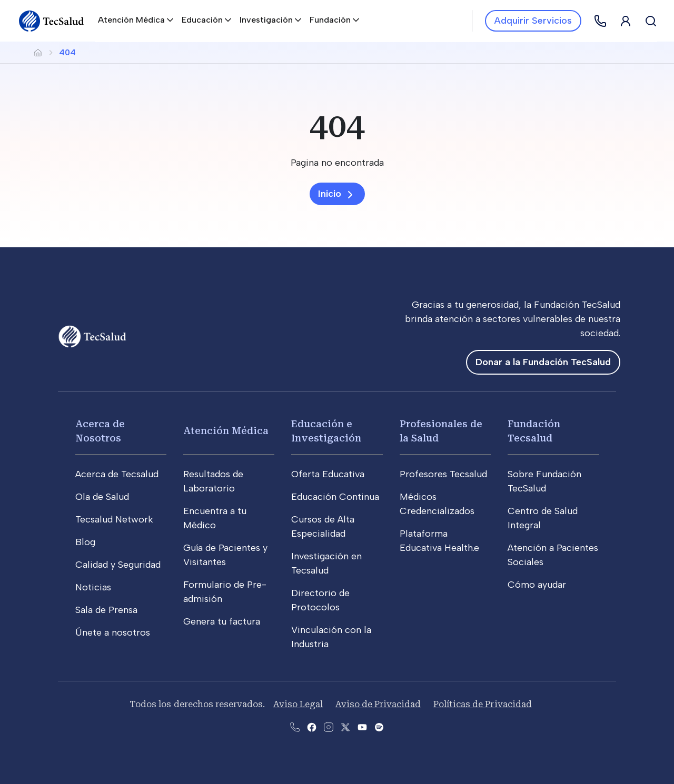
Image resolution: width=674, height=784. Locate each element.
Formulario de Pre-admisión (225, 592)
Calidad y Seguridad (118, 565)
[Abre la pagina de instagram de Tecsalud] (329, 726)
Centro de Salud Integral (543, 518)
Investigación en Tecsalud (326, 563)
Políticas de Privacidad (482, 704)
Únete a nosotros (113, 632)
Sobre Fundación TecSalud (544, 481)
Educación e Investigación (326, 431)
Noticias (93, 587)
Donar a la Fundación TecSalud (543, 362)
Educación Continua (335, 497)
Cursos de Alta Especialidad (323, 526)
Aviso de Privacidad (378, 704)
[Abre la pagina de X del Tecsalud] (345, 726)
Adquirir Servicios (533, 21)
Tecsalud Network (114, 519)
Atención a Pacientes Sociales (553, 555)
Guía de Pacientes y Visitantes (225, 555)
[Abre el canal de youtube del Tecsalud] (362, 726)
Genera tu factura (222, 621)
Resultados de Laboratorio (213, 481)
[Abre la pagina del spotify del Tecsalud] (379, 726)
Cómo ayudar (537, 585)
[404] (337, 125)
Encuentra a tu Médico (215, 518)
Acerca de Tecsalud (117, 474)
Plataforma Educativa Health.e (439, 541)
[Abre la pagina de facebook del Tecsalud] (312, 726)
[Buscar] (651, 21)
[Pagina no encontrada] (337, 163)
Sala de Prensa (106, 610)
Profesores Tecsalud (443, 474)
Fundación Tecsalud (534, 431)
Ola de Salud (102, 497)
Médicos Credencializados (437, 504)
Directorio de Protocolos (320, 600)
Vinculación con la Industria (331, 637)
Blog (85, 542)
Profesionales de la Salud (441, 431)
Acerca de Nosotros (100, 431)
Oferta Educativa (328, 474)
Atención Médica (226, 431)
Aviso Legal (298, 704)
